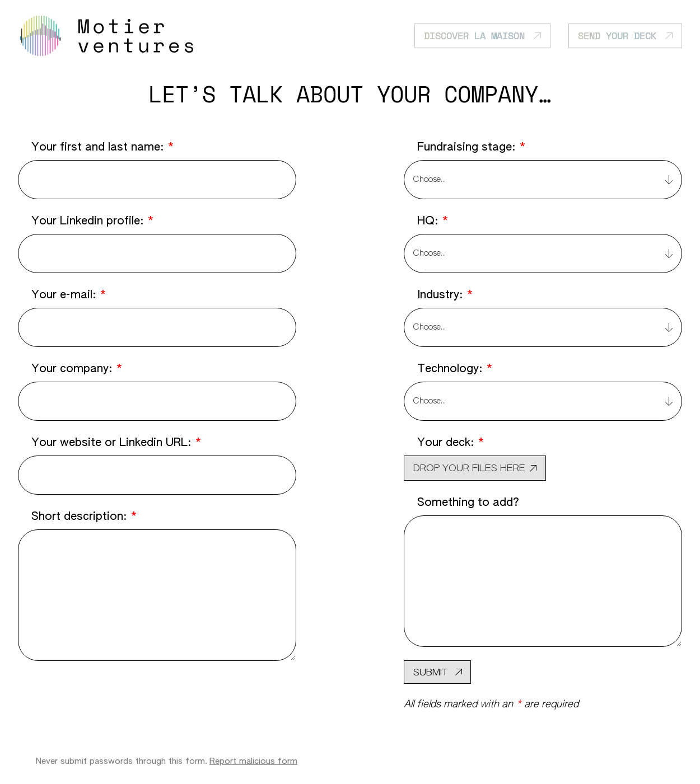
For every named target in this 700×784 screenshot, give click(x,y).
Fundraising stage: (472, 147)
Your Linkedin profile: (93, 221)
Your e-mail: (69, 295)
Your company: (77, 369)
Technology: (455, 369)
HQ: (433, 221)
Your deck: (451, 443)
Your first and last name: (103, 147)
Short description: (84, 517)
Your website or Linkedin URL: (116, 443)
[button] (475, 468)
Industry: (445, 295)
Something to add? (468, 503)
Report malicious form (253, 761)
